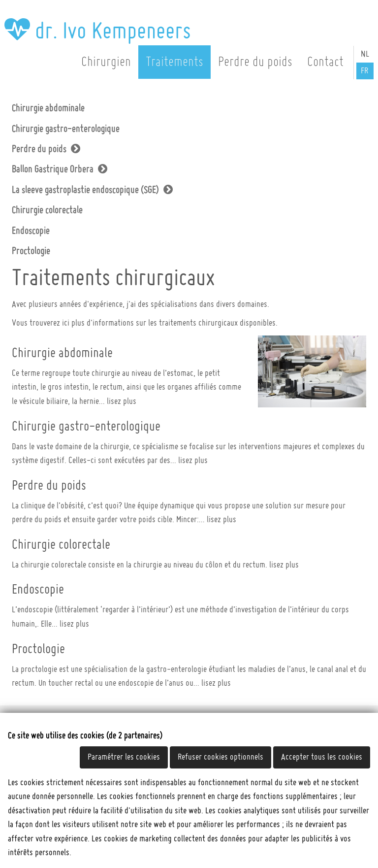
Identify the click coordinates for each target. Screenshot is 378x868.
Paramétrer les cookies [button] (124, 757)
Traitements (174, 62)
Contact (325, 62)
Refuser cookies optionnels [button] (220, 757)
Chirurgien (106, 62)
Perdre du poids (255, 62)
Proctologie (31, 251)
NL (365, 54)
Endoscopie (31, 231)
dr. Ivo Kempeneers (98, 32)
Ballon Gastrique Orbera (53, 169)
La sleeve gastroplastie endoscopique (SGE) (85, 190)
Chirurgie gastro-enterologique (66, 129)
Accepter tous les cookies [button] (322, 757)
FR (364, 71)
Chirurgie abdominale (48, 108)
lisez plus (122, 401)
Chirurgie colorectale (47, 210)
